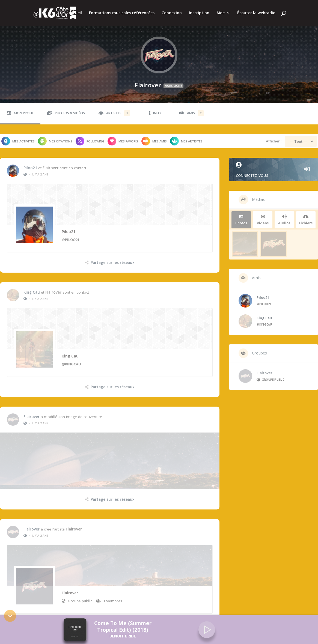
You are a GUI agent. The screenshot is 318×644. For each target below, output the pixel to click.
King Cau (32, 283)
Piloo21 (30, 164)
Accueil (75, 13)
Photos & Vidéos (66, 109)
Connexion (172, 13)
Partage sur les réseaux (112, 259)
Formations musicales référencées (122, 13)
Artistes (114, 109)
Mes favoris (123, 137)
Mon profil (20, 109)
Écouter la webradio (256, 13)
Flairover (51, 164)
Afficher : (274, 137)
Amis (191, 109)
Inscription (199, 13)
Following (90, 137)
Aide (221, 13)
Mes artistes (186, 137)
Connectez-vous (274, 166)
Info (155, 109)
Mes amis (154, 137)
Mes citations (55, 137)
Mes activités (18, 137)
